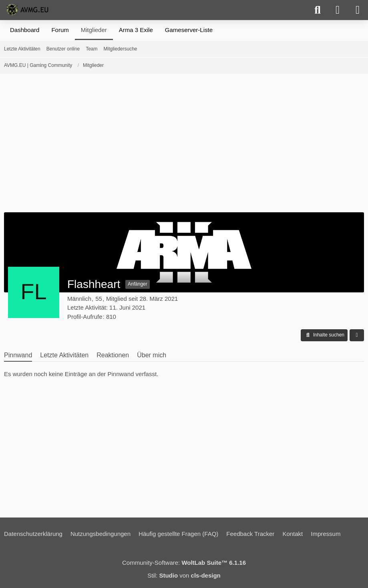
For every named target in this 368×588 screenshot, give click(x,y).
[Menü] (358, 10)
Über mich (152, 355)
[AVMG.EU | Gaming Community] (28, 10)
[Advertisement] (184, 146)
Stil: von (184, 575)
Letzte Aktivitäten (64, 355)
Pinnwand (18, 355)
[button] (324, 335)
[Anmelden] (338, 10)
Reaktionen (113, 355)
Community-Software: (184, 563)
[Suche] (318, 10)
